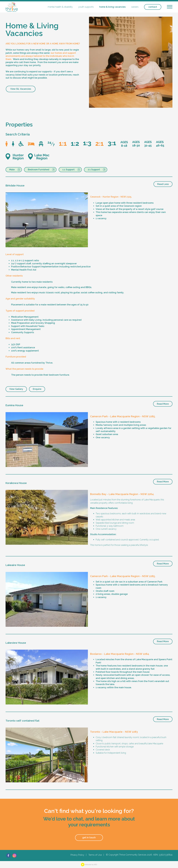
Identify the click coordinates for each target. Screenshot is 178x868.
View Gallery (16, 389)
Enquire (37, 389)
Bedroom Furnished (39, 170)
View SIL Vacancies (21, 89)
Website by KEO (89, 865)
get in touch (89, 838)
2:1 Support (94, 170)
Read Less (163, 184)
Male (12, 170)
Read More (163, 404)
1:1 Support (68, 170)
